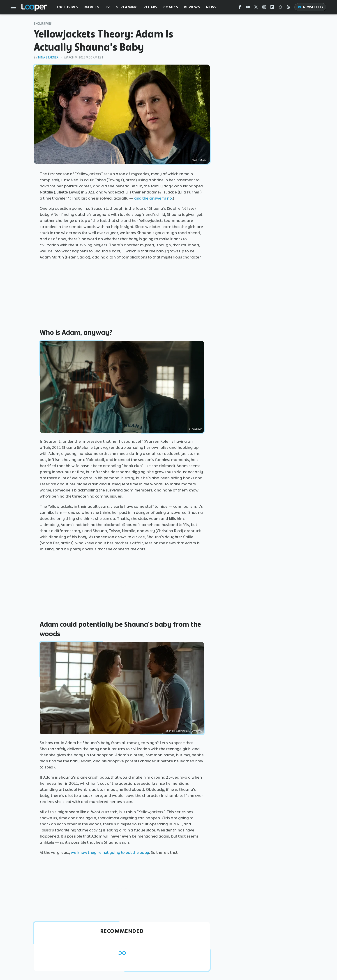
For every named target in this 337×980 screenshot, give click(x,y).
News (211, 7)
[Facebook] (240, 8)
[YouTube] (248, 8)
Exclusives (68, 7)
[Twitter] (256, 8)
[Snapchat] (280, 8)
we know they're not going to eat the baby (110, 852)
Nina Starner (48, 57)
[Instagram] (264, 8)
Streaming (127, 7)
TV (107, 7)
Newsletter (310, 7)
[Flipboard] (272, 8)
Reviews (192, 7)
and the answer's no (153, 198)
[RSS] (289, 8)
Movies (92, 7)
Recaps (150, 7)
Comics (171, 7)
